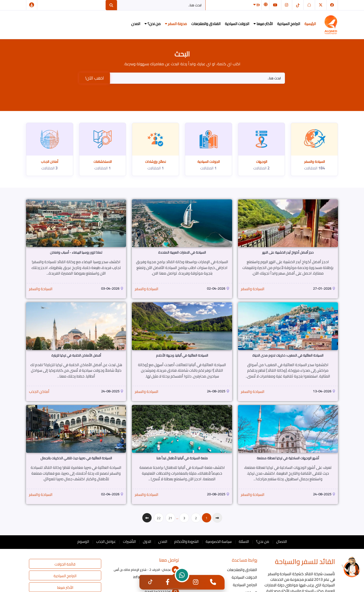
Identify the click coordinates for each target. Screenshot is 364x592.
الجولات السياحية (237, 24)
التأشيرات (129, 541)
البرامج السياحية (289, 24)
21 (170, 518)
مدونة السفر (176, 24)
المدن (136, 24)
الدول (147, 541)
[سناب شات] (309, 5)
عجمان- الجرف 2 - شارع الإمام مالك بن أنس (146, 570)
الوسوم (83, 541)
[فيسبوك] (332, 5)
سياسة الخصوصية (219, 541)
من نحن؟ (153, 24)
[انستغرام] (287, 5)
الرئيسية (310, 24)
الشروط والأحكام (186, 541)
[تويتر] (321, 5)
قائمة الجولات (65, 564)
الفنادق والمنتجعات (206, 24)
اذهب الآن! (95, 78)
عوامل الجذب (106, 541)
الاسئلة (244, 541)
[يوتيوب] (275, 5)
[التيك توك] (298, 5)
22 (159, 518)
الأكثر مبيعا (263, 24)
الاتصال (282, 541)
